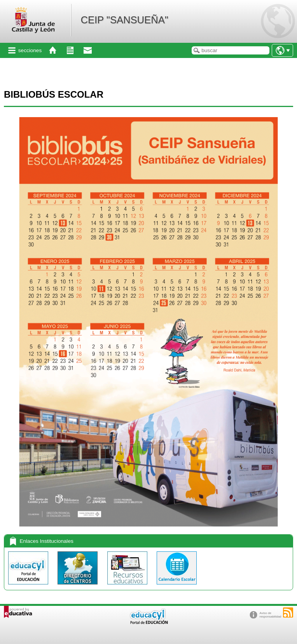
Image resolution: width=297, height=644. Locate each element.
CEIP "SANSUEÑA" (124, 20)
